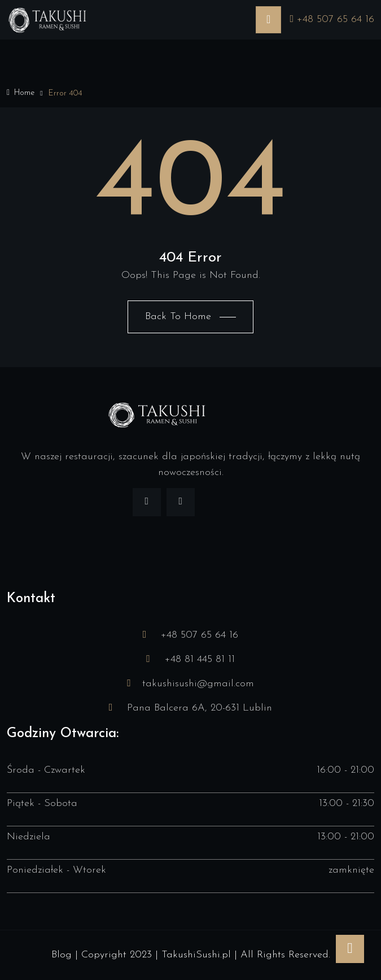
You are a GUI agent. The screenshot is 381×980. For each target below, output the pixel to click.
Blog (62, 955)
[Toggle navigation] (268, 20)
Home (21, 93)
